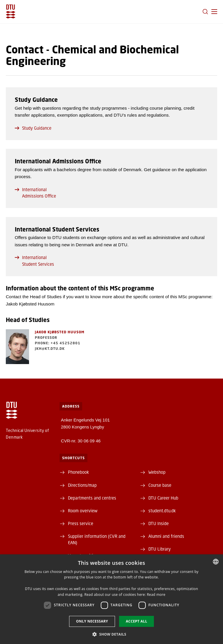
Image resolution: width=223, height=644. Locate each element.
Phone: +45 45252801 (58, 343)
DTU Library (160, 549)
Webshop (157, 472)
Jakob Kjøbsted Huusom (60, 332)
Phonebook (78, 472)
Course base (160, 485)
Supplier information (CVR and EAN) (97, 539)
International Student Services (34, 261)
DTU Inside (159, 523)
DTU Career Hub (163, 498)
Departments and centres (92, 498)
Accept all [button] (136, 621)
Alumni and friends (166, 536)
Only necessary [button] (92, 621)
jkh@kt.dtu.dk (50, 349)
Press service (81, 523)
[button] (214, 12)
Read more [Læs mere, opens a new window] (156, 595)
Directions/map (82, 485)
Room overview (83, 511)
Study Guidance (33, 128)
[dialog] (111, 599)
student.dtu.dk (162, 511)
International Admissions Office (35, 193)
